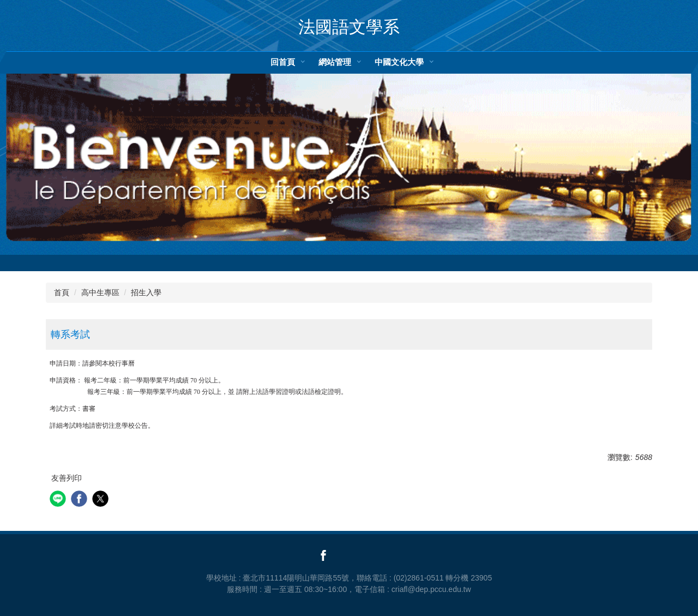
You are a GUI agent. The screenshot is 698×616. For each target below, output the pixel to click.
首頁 (62, 292)
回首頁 (283, 62)
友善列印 (67, 478)
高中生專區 (100, 292)
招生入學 (146, 292)
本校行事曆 (118, 363)
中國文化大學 (399, 62)
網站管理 (335, 62)
